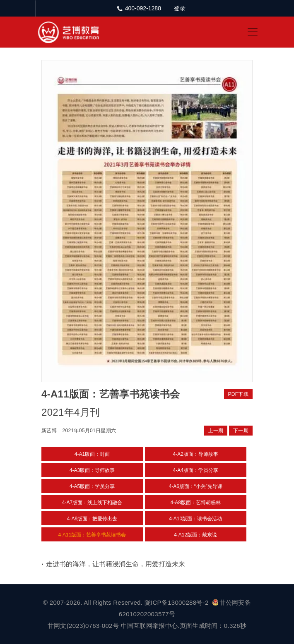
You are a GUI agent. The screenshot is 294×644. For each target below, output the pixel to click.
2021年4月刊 (71, 412)
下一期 (241, 431)
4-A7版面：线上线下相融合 (92, 503)
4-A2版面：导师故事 (196, 454)
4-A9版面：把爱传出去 (92, 519)
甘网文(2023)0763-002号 (83, 626)
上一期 (216, 431)
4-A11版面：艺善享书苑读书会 (92, 535)
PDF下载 (239, 394)
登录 (180, 8)
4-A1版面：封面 (92, 454)
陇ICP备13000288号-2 (177, 602)
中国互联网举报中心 (149, 626)
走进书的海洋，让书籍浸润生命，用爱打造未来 (116, 564)
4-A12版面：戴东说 (195, 535)
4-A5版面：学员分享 (92, 486)
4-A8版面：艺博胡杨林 (196, 503)
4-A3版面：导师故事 (92, 470)
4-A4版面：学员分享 (196, 470)
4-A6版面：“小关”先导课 (196, 486)
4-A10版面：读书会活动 (195, 519)
